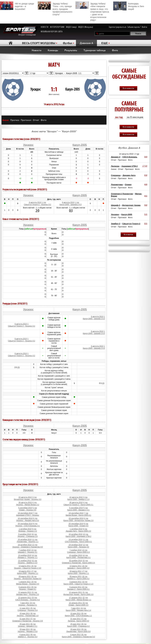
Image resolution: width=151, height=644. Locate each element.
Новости (37, 50)
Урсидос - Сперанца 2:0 (28, 536)
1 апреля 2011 (25, 582)
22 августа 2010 (25, 497)
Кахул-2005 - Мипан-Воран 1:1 (78, 600)
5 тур (35, 508)
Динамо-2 (116, 157)
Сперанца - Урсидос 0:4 (28, 610)
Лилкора (115, 166)
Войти (144, 27)
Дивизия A (86, 43)
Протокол (26, 120)
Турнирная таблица (95, 50)
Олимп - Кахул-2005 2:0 (78, 605)
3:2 (146, 205)
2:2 (146, 175)
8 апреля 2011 (25, 587)
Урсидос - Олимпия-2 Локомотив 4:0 (28, 547)
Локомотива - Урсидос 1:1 (28, 542)
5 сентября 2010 (25, 508)
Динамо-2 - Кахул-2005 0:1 (79, 589)
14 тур (34, 555)
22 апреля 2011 (25, 598)
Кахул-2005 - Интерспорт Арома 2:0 (78, 521)
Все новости (128, 88)
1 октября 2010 (25, 529)
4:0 (146, 184)
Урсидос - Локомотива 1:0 (28, 616)
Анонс (6, 120)
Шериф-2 (115, 205)
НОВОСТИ (45, 27)
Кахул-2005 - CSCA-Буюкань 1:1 (78, 616)
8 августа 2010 (35, 202)
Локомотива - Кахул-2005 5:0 (78, 631)
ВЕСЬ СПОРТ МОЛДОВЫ (39, 43)
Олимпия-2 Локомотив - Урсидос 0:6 (28, 621)
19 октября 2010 (25, 545)
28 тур (33, 624)
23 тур (34, 598)
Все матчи (128, 235)
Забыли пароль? (134, 27)
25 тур (33, 608)
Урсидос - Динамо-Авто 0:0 (28, 521)
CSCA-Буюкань (130, 157)
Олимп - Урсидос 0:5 (27, 510)
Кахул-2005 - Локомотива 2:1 (78, 557)
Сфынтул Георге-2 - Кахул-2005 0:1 (78, 505)
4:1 (146, 196)
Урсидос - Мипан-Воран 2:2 (28, 505)
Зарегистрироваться (117, 27)
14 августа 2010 (126, 154)
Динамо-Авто (129, 175)
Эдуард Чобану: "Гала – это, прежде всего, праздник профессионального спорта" (55, 9)
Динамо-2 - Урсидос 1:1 (28, 557)
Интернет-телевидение (20, 31)
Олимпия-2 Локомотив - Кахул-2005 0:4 (78, 563)
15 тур (34, 561)
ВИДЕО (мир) (71, 27)
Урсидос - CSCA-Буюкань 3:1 (28, 526)
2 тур (137, 154)
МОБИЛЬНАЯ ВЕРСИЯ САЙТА (52, 32)
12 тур (35, 545)
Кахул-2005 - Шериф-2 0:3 (70, 205)
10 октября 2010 (76, 534)
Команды (53, 50)
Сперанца (116, 175)
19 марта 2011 (25, 571)
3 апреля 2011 (75, 582)
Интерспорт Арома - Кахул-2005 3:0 (78, 594)
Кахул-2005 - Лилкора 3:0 (78, 547)
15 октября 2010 (25, 540)
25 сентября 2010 (25, 524)
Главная (11, 43)
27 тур (33, 619)
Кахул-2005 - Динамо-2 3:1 (79, 510)
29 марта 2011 (25, 577)
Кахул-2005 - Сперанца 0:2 (78, 626)
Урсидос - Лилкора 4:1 (28, 605)
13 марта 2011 (25, 566)
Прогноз (15, 120)
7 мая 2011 (25, 603)
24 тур (33, 603)
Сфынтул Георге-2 (131, 224)
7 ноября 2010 (25, 550)
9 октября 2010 (25, 534)
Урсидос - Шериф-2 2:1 (27, 626)
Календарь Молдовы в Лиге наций (129, 6)
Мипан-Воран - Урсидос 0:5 (28, 584)
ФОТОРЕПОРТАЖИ (57, 27)
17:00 (145, 166)
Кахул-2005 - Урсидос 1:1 (28, 573)
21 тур (34, 592)
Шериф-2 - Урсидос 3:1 (27, 552)
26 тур (33, 614)
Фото (115, 50)
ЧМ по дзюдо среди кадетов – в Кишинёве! (17, 6)
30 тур (33, 635)
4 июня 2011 (25, 635)
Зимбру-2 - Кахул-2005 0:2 (78, 579)
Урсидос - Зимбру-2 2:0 (28, 563)
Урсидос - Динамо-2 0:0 (28, 631)
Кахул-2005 (72, 90)
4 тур (34, 503)
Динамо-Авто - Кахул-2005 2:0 (78, 531)
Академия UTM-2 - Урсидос (28, 515)
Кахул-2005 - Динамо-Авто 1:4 (78, 610)
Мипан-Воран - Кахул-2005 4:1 (78, 515)
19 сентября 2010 (25, 513)
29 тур (33, 629)
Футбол (67, 43)
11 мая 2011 (25, 608)
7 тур (35, 513)
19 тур (34, 582)
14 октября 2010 (76, 540)
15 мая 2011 (25, 614)
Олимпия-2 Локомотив (122, 194)
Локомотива (117, 185)
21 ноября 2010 (25, 561)
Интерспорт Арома (131, 205)
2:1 (146, 223)
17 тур (34, 571)
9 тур (34, 529)
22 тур (85, 598)
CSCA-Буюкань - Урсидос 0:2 (28, 600)
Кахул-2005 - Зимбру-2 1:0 (78, 499)
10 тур (34, 534)
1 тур (44, 202)
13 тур (34, 550)
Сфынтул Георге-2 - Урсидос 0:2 (37, 205)
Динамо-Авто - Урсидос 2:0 (28, 594)
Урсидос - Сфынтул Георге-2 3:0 (28, 568)
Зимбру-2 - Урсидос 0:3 (28, 637)
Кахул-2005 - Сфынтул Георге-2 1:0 (78, 584)
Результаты (71, 50)
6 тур (35, 518)
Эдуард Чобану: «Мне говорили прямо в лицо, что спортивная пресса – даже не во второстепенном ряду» (92, 11)
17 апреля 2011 (75, 598)
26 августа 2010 (25, 503)
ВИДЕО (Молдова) (86, 27)
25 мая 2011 (25, 624)
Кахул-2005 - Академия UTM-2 (78, 536)
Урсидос (35, 90)
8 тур (35, 524)
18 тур (34, 577)
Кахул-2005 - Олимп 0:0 (78, 526)
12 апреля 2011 (25, 592)
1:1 (146, 214)
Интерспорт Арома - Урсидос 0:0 (28, 499)
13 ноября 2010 (25, 555)
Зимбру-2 (116, 224)
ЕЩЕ (105, 43)
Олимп (128, 185)
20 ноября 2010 (75, 561)
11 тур (35, 540)
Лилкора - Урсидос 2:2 (28, 531)
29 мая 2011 (25, 629)
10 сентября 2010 (25, 518)
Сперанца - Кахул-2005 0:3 (78, 552)
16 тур (34, 566)
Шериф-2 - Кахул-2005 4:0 (78, 568)
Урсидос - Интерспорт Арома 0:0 (28, 579)
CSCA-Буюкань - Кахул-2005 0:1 (78, 542)
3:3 (146, 157)
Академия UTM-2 (129, 166)
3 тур (34, 497)
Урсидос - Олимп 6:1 (27, 589)
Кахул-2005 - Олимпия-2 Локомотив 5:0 (78, 637)
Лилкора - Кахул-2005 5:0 (78, 621)
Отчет (36, 120)
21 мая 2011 (25, 619)
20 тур (34, 587)
